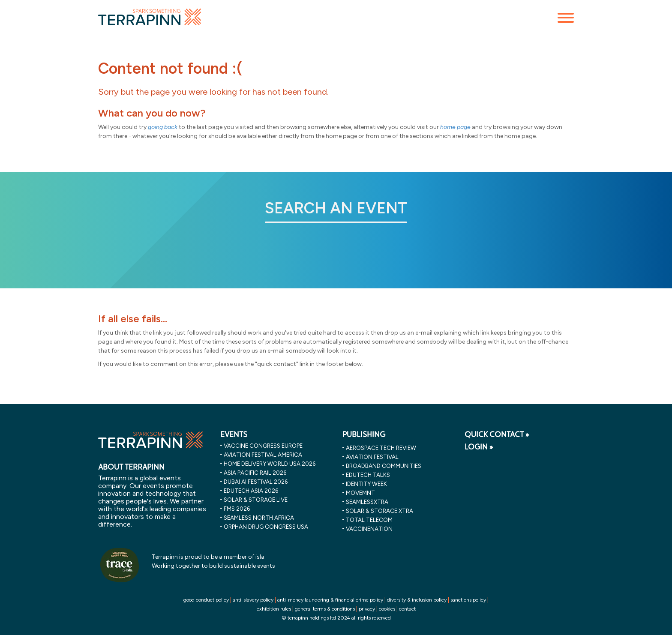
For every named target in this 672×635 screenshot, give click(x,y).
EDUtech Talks (368, 475)
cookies (387, 609)
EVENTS (234, 434)
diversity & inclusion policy (417, 600)
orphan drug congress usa (266, 527)
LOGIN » (479, 447)
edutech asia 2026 (251, 491)
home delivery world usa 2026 (270, 464)
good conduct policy (206, 600)
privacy (367, 609)
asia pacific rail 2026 (255, 473)
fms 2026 (237, 509)
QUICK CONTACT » (497, 434)
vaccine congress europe (263, 446)
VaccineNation (369, 529)
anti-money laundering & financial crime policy (330, 600)
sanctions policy (468, 600)
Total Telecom (369, 520)
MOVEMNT (360, 493)
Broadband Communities (384, 466)
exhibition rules (274, 609)
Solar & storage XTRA (379, 511)
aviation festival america (263, 455)
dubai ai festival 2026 (256, 482)
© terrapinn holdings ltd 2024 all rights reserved (336, 618)
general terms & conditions (325, 609)
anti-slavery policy (253, 600)
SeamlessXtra (367, 502)
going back (163, 127)
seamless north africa (259, 518)
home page (455, 127)
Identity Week (366, 484)
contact (407, 609)
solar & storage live (256, 500)
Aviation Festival (372, 457)
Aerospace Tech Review (381, 448)
